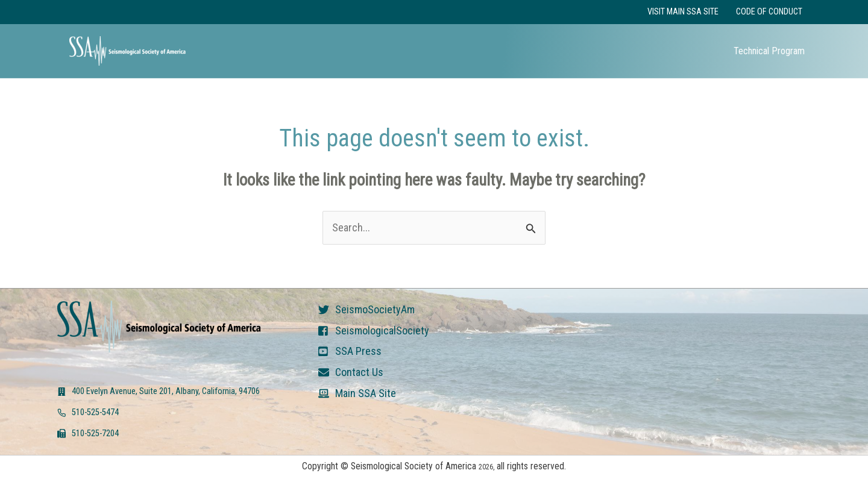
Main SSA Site (366, 393)
